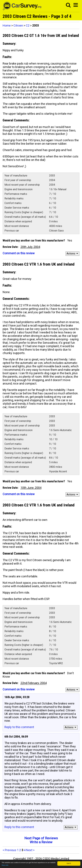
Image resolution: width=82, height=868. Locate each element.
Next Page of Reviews (41, 838)
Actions (73, 254)
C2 (28, 25)
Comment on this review (19, 253)
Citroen (18, 25)
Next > (30, 850)
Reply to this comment (19, 727)
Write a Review (41, 842)
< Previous (9, 850)
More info (5, 865)
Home (7, 25)
